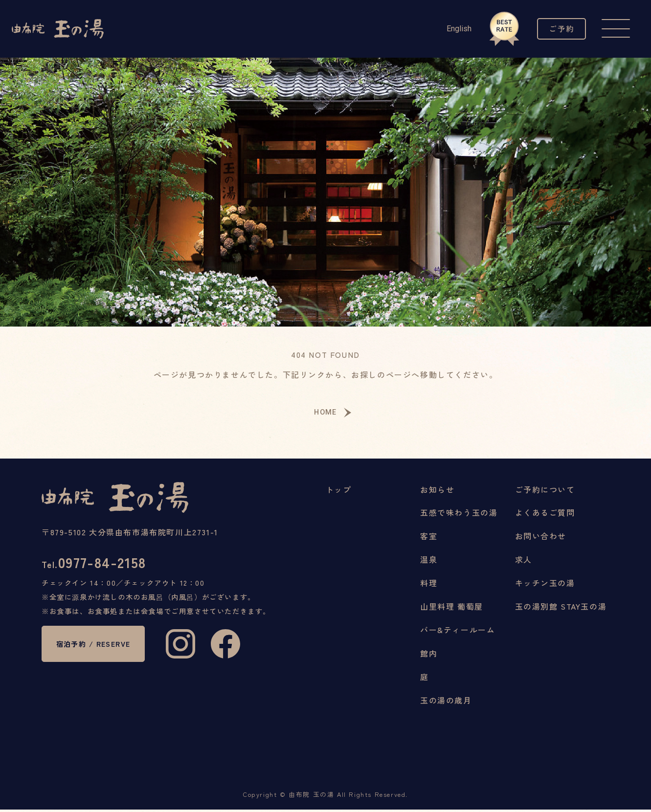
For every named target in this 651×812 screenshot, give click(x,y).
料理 (429, 585)
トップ (339, 491)
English (454, 29)
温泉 (429, 562)
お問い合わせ (541, 538)
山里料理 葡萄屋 (452, 609)
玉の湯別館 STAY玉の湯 (561, 609)
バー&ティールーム (458, 632)
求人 (524, 562)
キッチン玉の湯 (545, 585)
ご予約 (559, 29)
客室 (429, 538)
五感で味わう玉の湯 (459, 515)
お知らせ (437, 491)
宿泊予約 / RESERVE (99, 651)
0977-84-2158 (99, 566)
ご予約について (545, 491)
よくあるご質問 (545, 515)
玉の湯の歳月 (446, 702)
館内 (429, 656)
